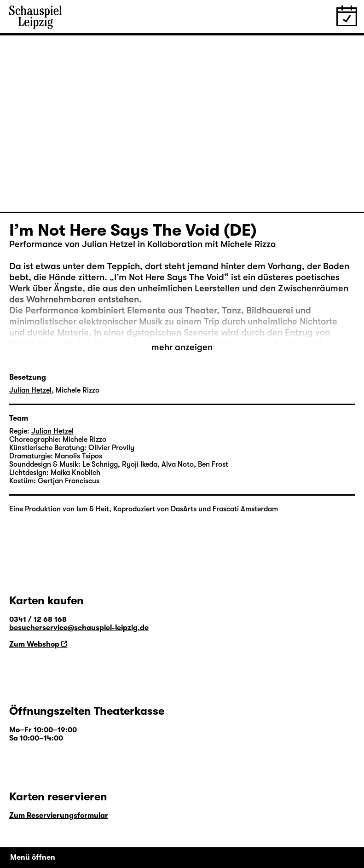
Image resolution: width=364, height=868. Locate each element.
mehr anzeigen (182, 347)
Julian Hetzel (30, 390)
